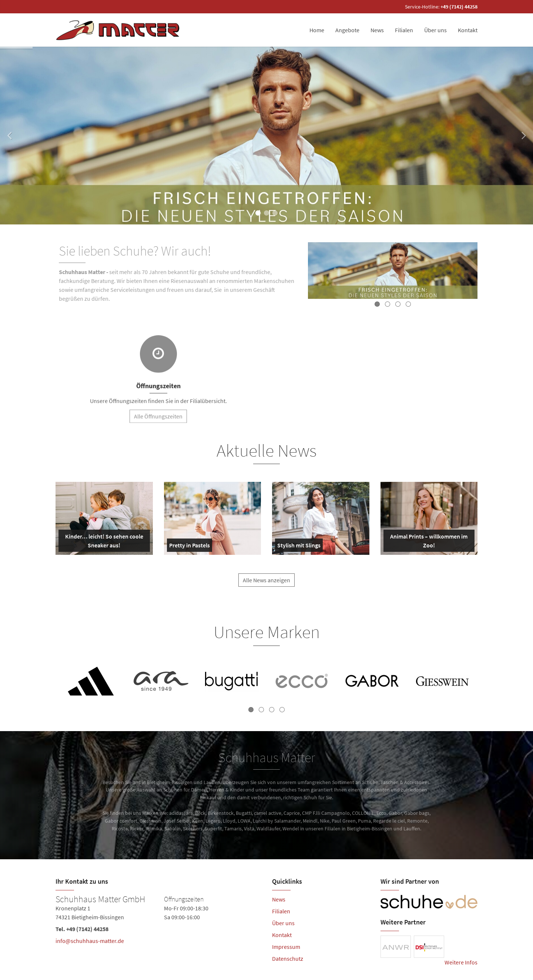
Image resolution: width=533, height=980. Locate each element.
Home (317, 30)
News (377, 30)
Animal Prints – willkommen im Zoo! (427, 542)
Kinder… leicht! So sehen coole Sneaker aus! (102, 542)
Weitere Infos (461, 962)
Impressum (286, 947)
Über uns (435, 30)
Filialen (404, 30)
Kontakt (468, 30)
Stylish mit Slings (299, 547)
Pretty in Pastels (190, 547)
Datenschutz (288, 959)
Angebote (347, 30)
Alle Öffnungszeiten (158, 421)
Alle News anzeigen (266, 585)
